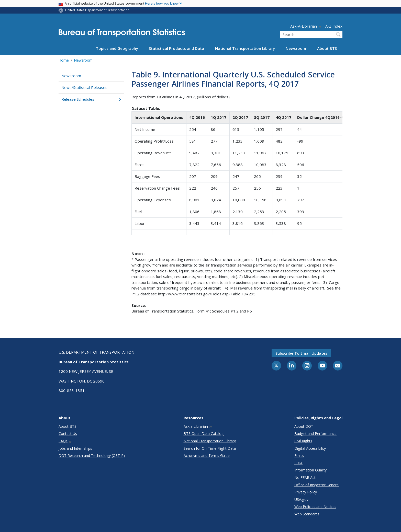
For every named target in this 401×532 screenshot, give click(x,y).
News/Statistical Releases (84, 87)
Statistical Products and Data (176, 48)
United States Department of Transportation (97, 10)
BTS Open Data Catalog (204, 433)
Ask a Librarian (198, 426)
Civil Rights (303, 441)
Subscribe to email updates (301, 353)
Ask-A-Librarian (306, 26)
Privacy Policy (306, 492)
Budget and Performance (315, 433)
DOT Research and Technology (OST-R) (92, 455)
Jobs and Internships (75, 448)
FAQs (65, 441)
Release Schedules (91, 99)
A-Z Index (334, 26)
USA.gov (301, 499)
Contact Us (68, 433)
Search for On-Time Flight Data (210, 448)
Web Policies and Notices (315, 507)
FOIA (298, 463)
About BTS (327, 48)
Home (64, 60)
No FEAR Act (305, 477)
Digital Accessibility (310, 448)
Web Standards (307, 514)
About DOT (304, 426)
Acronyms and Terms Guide (207, 455)
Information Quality (310, 470)
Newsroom (296, 48)
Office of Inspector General (317, 485)
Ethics (299, 455)
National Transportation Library (245, 48)
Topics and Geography (117, 48)
